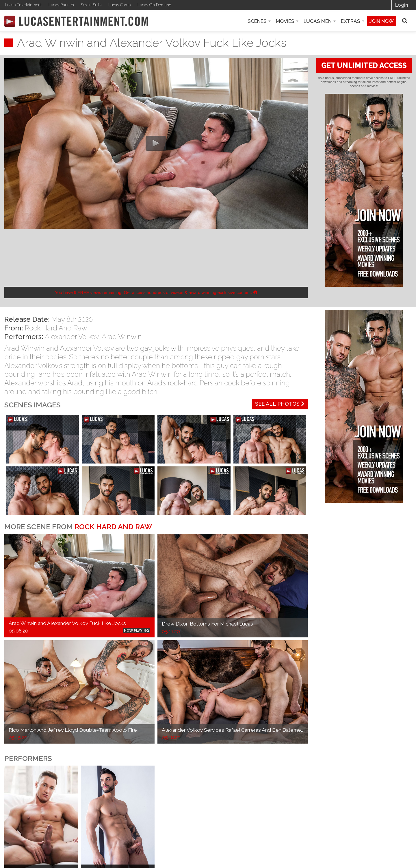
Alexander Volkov (71, 337)
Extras (353, 21)
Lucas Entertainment (23, 5)
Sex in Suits (91, 5)
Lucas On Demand (154, 5)
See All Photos (280, 404)
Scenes (259, 21)
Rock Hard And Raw (56, 328)
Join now (382, 21)
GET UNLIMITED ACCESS (364, 65)
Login (402, 5)
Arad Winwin (122, 337)
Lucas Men (320, 21)
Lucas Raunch (61, 5)
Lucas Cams (119, 5)
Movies (287, 21)
